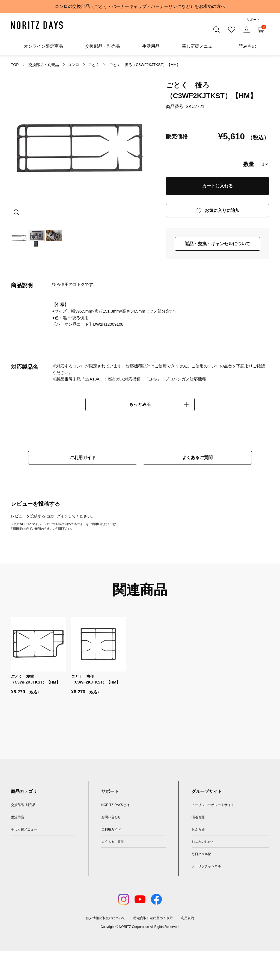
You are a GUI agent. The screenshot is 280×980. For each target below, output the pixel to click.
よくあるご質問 (197, 458)
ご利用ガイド (83, 458)
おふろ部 (198, 829)
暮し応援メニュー (199, 46)
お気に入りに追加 (222, 210)
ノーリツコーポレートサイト (213, 805)
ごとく (94, 65)
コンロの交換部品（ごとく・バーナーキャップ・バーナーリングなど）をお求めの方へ (140, 6)
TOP (15, 65)
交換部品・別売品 (103, 46)
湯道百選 (198, 817)
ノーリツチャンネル (206, 866)
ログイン (61, 516)
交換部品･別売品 (23, 805)
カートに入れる (218, 186)
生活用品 (151, 46)
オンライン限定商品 (43, 46)
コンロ (73, 65)
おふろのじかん (203, 842)
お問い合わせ (111, 817)
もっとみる (140, 404)
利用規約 (17, 529)
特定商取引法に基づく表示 (153, 918)
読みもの (248, 46)
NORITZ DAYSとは (115, 805)
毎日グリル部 (201, 854)
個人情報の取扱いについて (106, 918)
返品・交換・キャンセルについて (218, 244)
